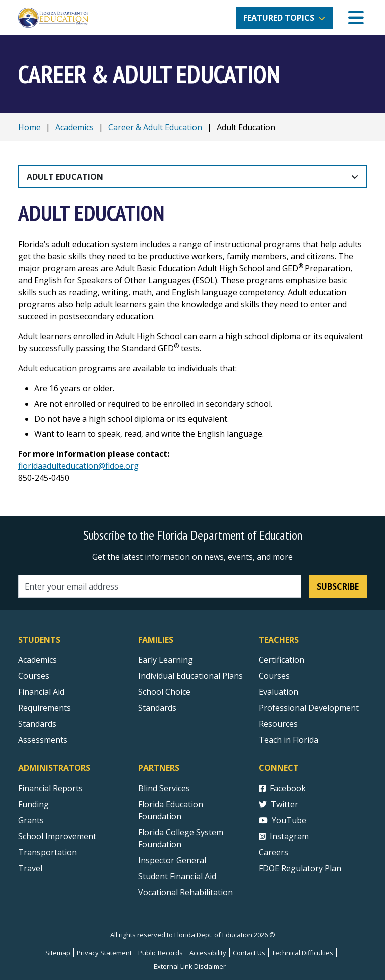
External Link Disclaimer (190, 966)
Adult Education (65, 177)
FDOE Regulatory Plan (300, 868)
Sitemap (58, 953)
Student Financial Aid (177, 876)
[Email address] (160, 586)
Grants (31, 820)
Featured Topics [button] (279, 18)
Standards (157, 708)
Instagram (284, 836)
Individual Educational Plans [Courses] (190, 676)
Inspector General (172, 860)
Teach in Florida (288, 740)
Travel (30, 868)
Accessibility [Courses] (208, 953)
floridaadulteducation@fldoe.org (78, 466)
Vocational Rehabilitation (185, 892)
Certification (281, 660)
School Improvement (57, 836)
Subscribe (338, 586)
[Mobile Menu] (356, 18)
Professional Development (309, 708)
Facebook (282, 788)
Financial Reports (50, 788)
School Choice (164, 692)
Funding (33, 804)
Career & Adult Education (155, 127)
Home (29, 127)
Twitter (278, 804)
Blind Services (164, 788)
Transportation (47, 852)
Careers (273, 852)
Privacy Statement (104, 953)
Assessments (43, 740)
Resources (278, 724)
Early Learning (166, 660)
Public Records (161, 953)
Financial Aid (41, 692)
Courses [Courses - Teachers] (274, 676)
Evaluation (278, 692)
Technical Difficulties (303, 953)
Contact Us (249, 953)
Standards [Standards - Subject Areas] (37, 724)
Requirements (44, 708)
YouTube (282, 820)
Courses (34, 676)
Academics (74, 127)
